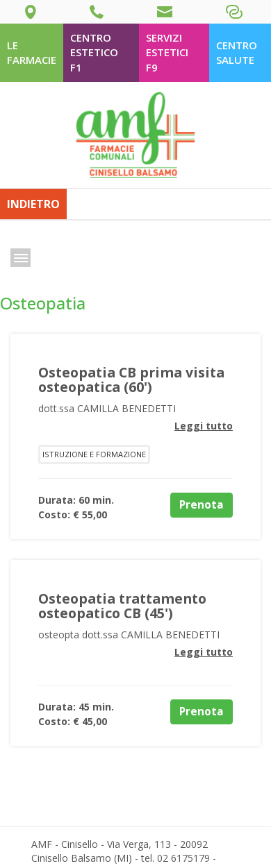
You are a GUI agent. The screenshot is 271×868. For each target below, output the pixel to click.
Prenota (202, 505)
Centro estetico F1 (94, 52)
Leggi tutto (204, 426)
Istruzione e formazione (94, 454)
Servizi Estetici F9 (167, 52)
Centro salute (237, 52)
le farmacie (32, 52)
